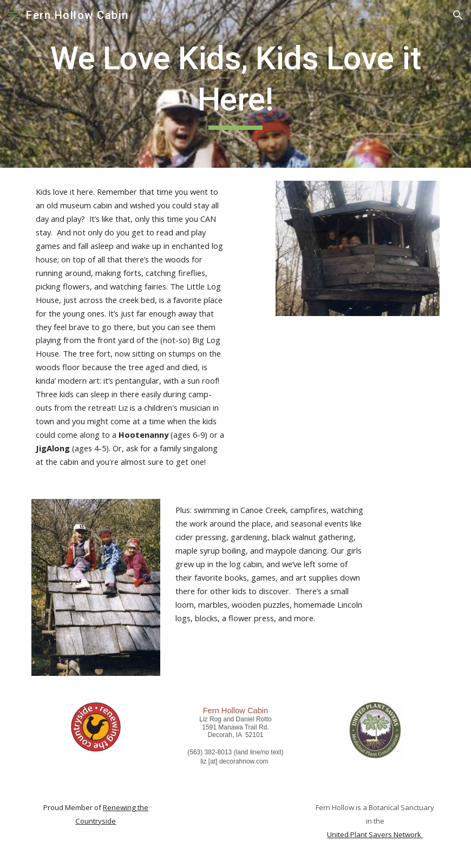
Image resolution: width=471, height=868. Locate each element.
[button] (13, 15)
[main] (236, 84)
